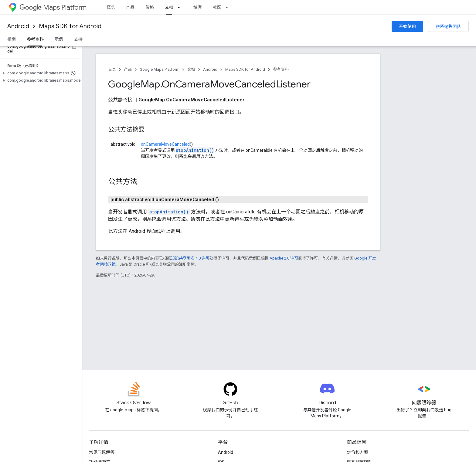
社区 (217, 7)
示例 (59, 39)
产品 (130, 7)
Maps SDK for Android (70, 26)
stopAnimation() (195, 150)
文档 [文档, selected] (169, 7)
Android (18, 26)
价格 (150, 7)
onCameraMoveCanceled (165, 144)
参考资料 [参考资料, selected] (35, 39)
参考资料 (281, 69)
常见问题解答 (102, 452)
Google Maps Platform (160, 69)
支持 (78, 39)
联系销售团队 (448, 26)
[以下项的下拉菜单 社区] (229, 7)
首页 (112, 69)
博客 (198, 7)
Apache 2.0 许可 (284, 258)
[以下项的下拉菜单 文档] (181, 7)
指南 (12, 39)
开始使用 (407, 26)
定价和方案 (358, 452)
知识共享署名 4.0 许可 (190, 258)
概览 (111, 7)
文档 (191, 69)
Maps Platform (53, 7)
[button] (40, 73)
